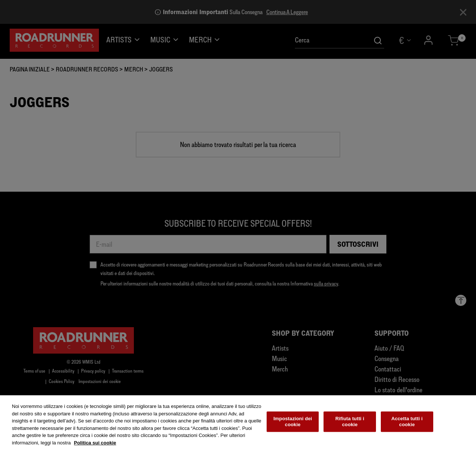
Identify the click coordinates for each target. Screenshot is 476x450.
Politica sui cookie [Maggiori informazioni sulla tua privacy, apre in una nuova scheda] (95, 444)
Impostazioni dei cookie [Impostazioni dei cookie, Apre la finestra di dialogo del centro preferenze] (293, 423)
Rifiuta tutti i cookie (350, 423)
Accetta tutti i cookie (407, 423)
